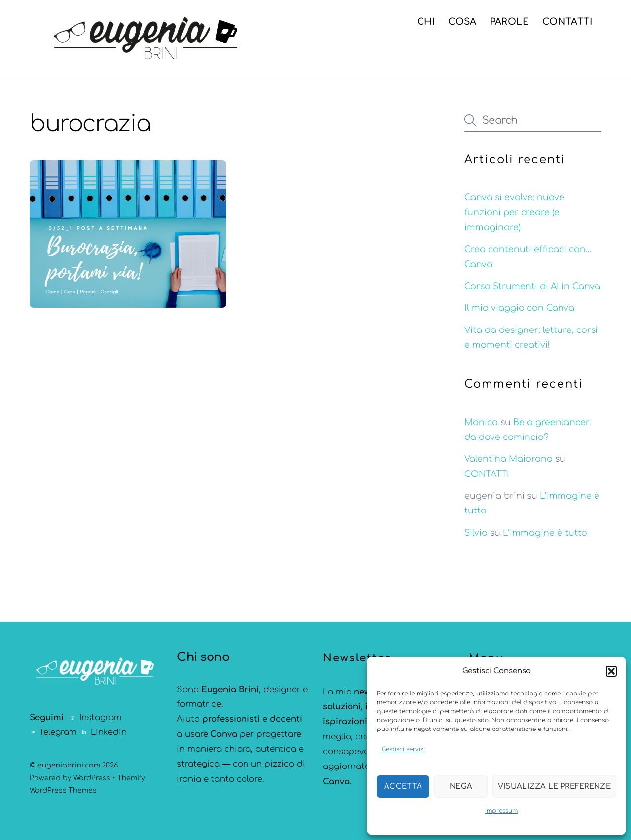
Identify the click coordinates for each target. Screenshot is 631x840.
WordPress (92, 778)
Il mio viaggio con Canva (519, 308)
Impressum (501, 811)
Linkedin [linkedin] (104, 732)
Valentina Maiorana (508, 459)
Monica (481, 422)
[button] (611, 671)
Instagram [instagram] (96, 717)
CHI (426, 22)
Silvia (476, 533)
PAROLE (509, 22)
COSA (462, 22)
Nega (461, 786)
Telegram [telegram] (53, 732)
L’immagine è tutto (545, 533)
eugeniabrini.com (69, 765)
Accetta (403, 786)
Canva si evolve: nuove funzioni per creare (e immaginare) (514, 213)
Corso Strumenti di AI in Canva (532, 286)
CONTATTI (567, 22)
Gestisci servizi (403, 749)
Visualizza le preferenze (554, 786)
